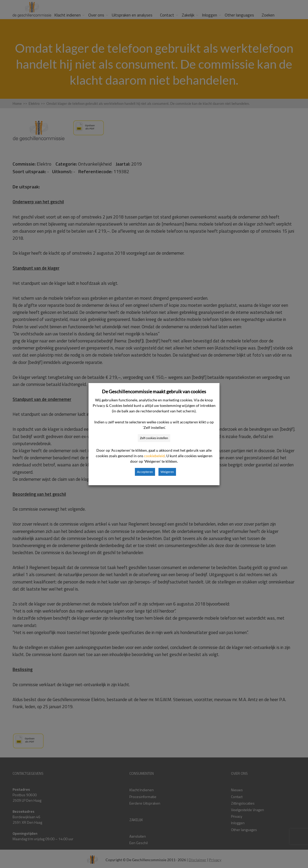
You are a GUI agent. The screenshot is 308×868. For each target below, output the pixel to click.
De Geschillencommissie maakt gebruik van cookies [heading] (154, 391)
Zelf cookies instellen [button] (154, 438)
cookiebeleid (154, 456)
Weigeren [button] (167, 472)
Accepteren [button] (145, 472)
